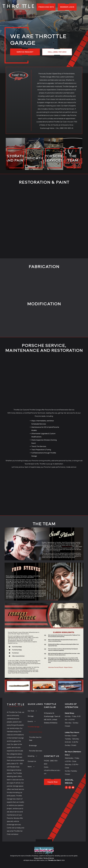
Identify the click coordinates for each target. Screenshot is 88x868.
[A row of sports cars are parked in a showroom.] (44, 484)
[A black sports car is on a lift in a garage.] (10, 484)
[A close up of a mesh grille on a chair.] (10, 501)
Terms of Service (49, 858)
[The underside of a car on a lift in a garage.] (12, 320)
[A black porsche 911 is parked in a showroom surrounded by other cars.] (27, 501)
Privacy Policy (38, 858)
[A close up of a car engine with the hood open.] (33, 320)
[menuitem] (36, 711)
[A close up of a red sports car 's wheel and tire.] (61, 484)
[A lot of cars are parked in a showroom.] (44, 379)
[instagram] (70, 788)
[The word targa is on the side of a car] (78, 484)
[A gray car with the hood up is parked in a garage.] (76, 320)
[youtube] (73, 788)
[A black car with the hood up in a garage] (27, 484)
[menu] (83, 7)
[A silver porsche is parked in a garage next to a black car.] (78, 501)
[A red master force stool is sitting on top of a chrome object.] (55, 320)
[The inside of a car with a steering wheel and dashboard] (44, 501)
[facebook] (66, 788)
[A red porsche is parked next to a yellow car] (61, 501)
